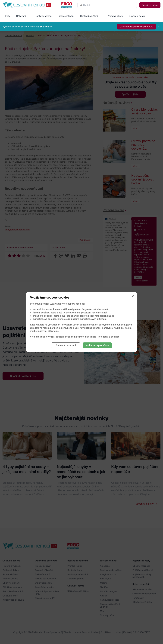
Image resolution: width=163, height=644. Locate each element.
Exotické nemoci (44, 16)
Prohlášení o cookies (108, 337)
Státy (8, 16)
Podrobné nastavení (66, 345)
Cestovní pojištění (89, 16)
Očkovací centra (137, 16)
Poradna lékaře (115, 16)
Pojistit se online (150, 5)
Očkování (21, 16)
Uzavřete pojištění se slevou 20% (136, 27)
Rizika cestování (66, 16)
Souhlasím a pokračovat (97, 345)
